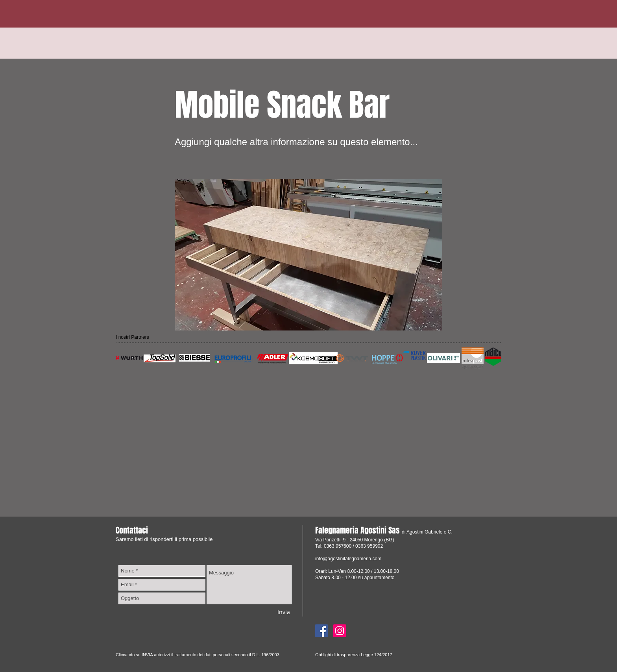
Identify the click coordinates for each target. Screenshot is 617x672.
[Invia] (284, 612)
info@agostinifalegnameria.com (348, 559)
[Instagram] (340, 631)
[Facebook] (321, 631)
